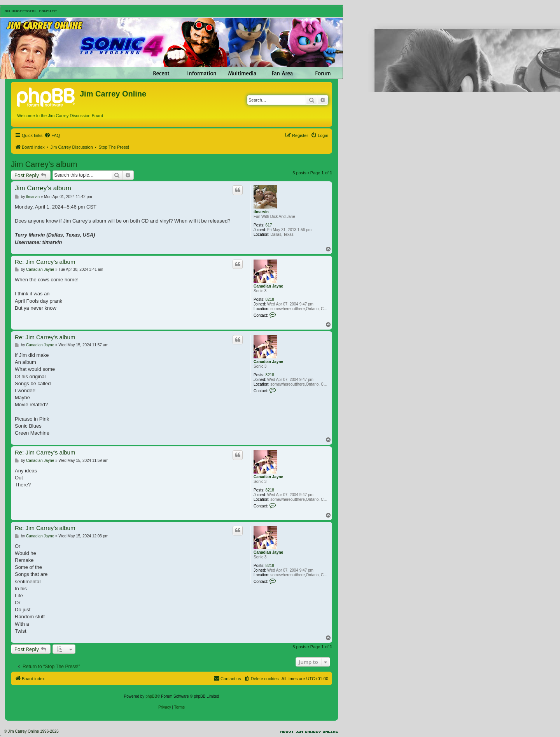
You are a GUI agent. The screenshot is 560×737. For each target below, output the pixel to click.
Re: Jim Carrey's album (45, 262)
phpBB (151, 696)
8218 (270, 299)
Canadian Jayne (268, 286)
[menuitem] (52, 135)
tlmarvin (261, 212)
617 (269, 225)
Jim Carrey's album (44, 164)
